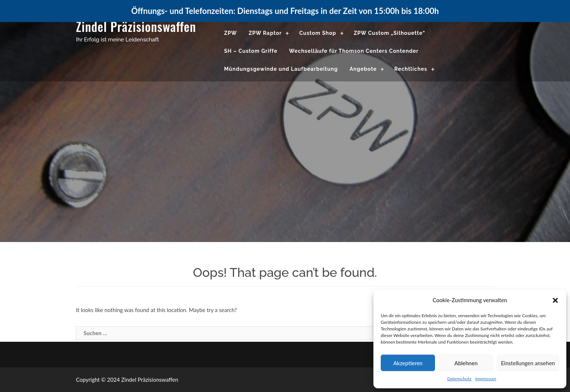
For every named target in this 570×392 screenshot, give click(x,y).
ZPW (231, 33)
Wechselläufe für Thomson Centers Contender (354, 51)
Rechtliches (411, 69)
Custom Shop (318, 33)
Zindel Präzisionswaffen (136, 26)
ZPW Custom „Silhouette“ (389, 33)
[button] (555, 300)
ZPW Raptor (265, 33)
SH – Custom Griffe (251, 51)
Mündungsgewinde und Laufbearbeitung (281, 69)
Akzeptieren (408, 363)
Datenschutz (459, 379)
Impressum (485, 379)
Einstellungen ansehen (528, 363)
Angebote (363, 69)
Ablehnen (466, 363)
